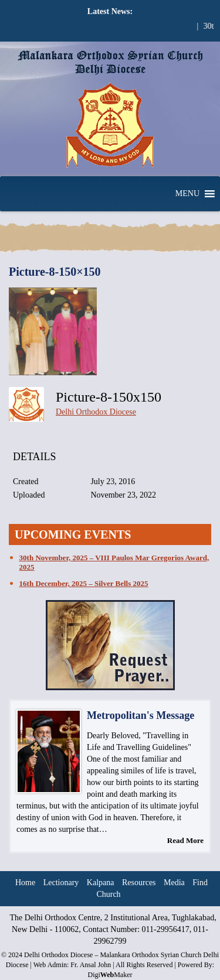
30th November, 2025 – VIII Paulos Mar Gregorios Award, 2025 (114, 562)
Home (25, 883)
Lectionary (61, 883)
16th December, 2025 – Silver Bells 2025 (84, 583)
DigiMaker (110, 975)
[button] (187, 194)
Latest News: (110, 11)
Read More (185, 840)
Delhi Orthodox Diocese (96, 412)
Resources (139, 883)
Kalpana (101, 883)
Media (174, 883)
